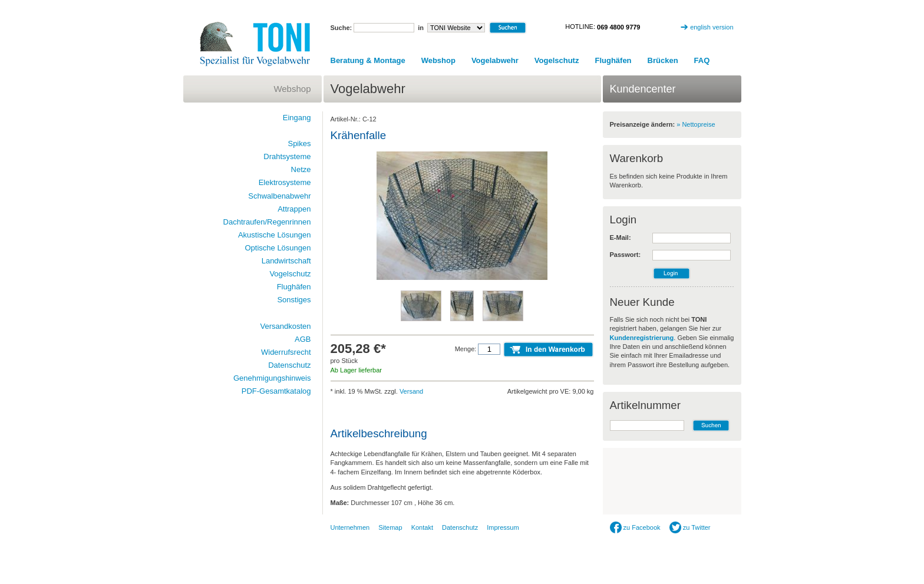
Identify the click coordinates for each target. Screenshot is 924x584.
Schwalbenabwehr (279, 196)
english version (712, 27)
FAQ (702, 60)
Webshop (438, 60)
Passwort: (626, 255)
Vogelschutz (557, 60)
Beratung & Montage (368, 60)
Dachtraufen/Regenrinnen (267, 222)
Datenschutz (289, 365)
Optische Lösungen (278, 248)
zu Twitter (690, 527)
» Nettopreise (696, 124)
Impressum (503, 527)
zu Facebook (635, 527)
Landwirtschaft (286, 261)
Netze (301, 169)
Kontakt (422, 527)
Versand (411, 391)
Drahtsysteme (287, 156)
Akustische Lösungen (275, 235)
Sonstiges (294, 300)
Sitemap (390, 527)
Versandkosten (285, 326)
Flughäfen (613, 60)
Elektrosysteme (285, 182)
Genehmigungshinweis (272, 378)
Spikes (299, 143)
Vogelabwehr (495, 60)
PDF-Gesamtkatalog (276, 391)
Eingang (297, 118)
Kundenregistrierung (642, 338)
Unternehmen (350, 527)
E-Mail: (621, 237)
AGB (303, 339)
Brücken (663, 60)
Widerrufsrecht (286, 352)
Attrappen (294, 209)
